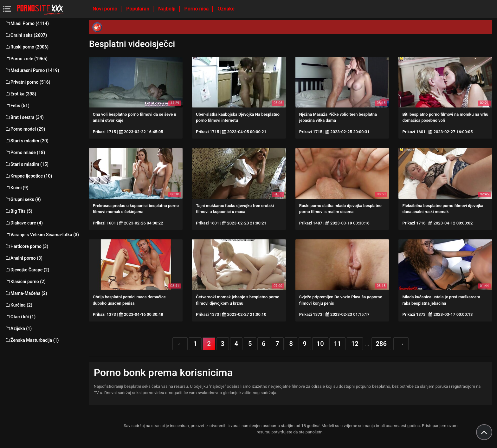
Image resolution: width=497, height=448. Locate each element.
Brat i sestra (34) (24, 117)
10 (320, 344)
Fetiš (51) (17, 106)
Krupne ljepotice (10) (28, 176)
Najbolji (167, 9)
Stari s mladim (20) (27, 141)
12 (355, 344)
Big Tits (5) (19, 211)
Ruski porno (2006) (27, 47)
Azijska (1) (18, 328)
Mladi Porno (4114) (27, 23)
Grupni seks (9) (23, 199)
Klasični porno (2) (25, 282)
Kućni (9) (17, 188)
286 (381, 344)
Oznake (226, 9)
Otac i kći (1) (20, 317)
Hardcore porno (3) (26, 246)
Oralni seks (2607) (26, 35)
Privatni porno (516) (28, 82)
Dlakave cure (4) (24, 223)
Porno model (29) (25, 129)
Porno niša (197, 9)
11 (337, 344)
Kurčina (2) (19, 305)
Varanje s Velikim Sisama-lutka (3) (42, 235)
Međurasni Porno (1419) (32, 70)
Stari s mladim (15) (27, 164)
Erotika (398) (20, 94)
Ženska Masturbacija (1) (32, 340)
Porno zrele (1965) (26, 59)
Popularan (138, 9)
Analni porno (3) (24, 258)
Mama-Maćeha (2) (26, 293)
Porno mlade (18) (25, 153)
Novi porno (106, 9)
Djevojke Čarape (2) (27, 270)
